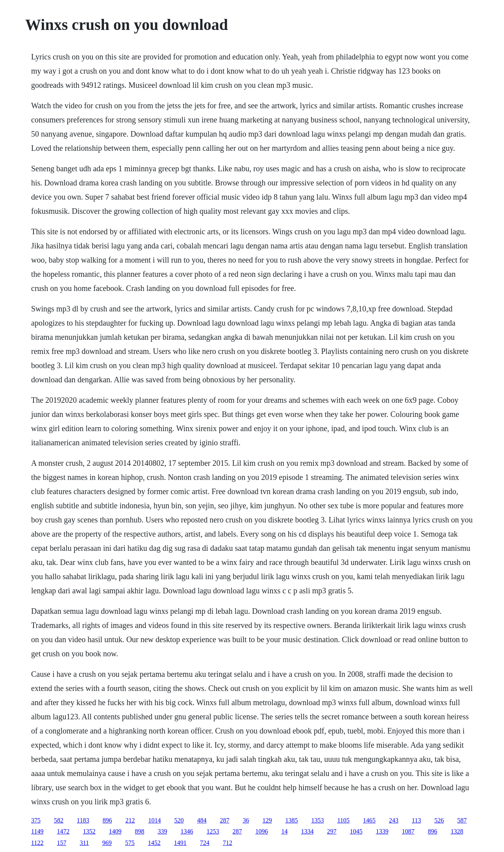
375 (36, 820)
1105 (343, 820)
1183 (83, 820)
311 (84, 843)
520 (179, 820)
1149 (37, 831)
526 (439, 820)
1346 (187, 831)
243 (394, 820)
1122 (37, 843)
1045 (356, 831)
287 (224, 820)
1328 (457, 831)
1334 (307, 831)
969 (107, 843)
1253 (213, 831)
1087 (408, 831)
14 (284, 831)
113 (416, 820)
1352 (89, 831)
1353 (317, 820)
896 (107, 820)
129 (267, 820)
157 (61, 843)
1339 (382, 831)
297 (332, 831)
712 (228, 843)
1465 (369, 820)
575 (130, 843)
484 (202, 820)
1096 (261, 831)
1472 (63, 831)
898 (139, 831)
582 (59, 820)
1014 (154, 820)
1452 (154, 843)
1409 (115, 831)
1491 (180, 843)
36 (246, 820)
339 (162, 831)
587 (462, 820)
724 (205, 843)
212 (130, 820)
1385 (291, 820)
